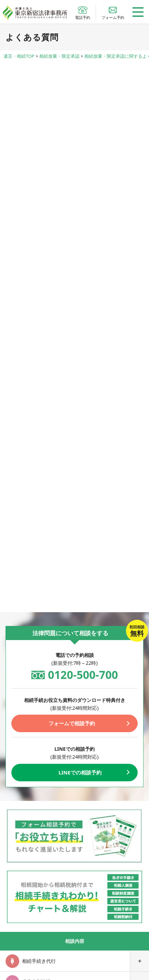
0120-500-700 (83, 675)
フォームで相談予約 (72, 723)
